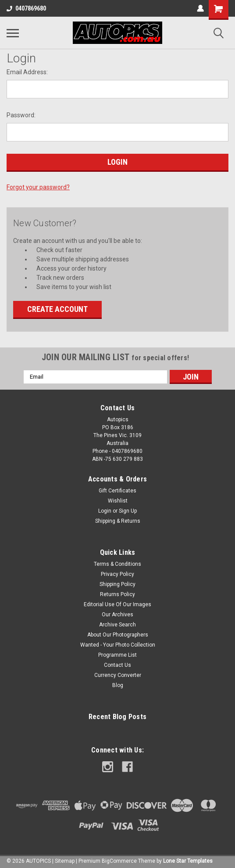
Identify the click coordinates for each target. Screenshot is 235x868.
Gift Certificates (117, 491)
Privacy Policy (117, 574)
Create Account (57, 309)
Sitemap (65, 861)
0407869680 (26, 8)
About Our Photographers (118, 635)
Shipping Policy (117, 584)
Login (105, 511)
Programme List (117, 655)
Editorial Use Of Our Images (117, 604)
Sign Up (128, 511)
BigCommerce (119, 861)
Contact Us (117, 665)
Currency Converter (118, 675)
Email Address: (27, 72)
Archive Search (117, 625)
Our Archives (117, 615)
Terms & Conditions (117, 564)
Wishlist (118, 501)
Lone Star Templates (188, 861)
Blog (118, 685)
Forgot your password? (38, 187)
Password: (21, 115)
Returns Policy (117, 594)
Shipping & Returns (118, 521)
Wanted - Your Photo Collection (118, 645)
